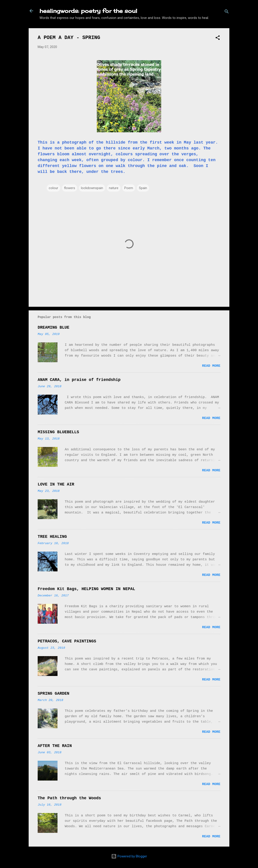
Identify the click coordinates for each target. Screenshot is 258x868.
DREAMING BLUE (53, 328)
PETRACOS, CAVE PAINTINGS (67, 641)
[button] (218, 38)
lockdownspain (92, 188)
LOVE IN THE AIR (56, 484)
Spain (143, 188)
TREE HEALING (52, 537)
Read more (211, 366)
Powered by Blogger (129, 856)
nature (114, 188)
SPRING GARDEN (53, 694)
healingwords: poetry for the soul (88, 11)
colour (53, 188)
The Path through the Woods (69, 798)
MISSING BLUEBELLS (58, 432)
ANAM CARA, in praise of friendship (79, 380)
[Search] (227, 12)
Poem (129, 188)
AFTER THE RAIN (55, 746)
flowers (70, 188)
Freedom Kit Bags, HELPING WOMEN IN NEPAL (86, 589)
